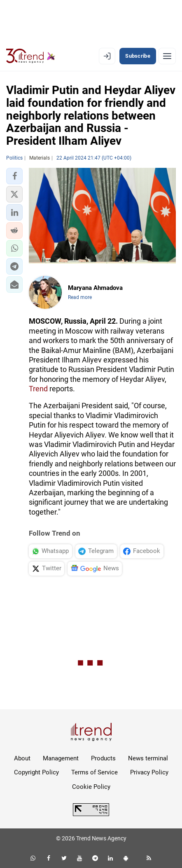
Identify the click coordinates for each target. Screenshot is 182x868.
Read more (80, 297)
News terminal (148, 758)
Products (103, 758)
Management (61, 758)
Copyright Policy (36, 772)
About (22, 758)
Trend (38, 389)
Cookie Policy (91, 787)
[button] (14, 176)
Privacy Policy (149, 772)
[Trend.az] (31, 56)
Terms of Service (94, 772)
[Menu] (167, 56)
